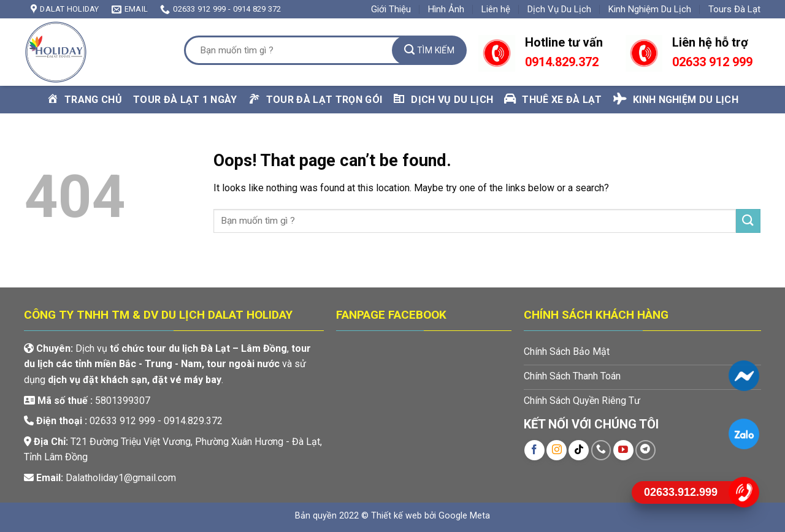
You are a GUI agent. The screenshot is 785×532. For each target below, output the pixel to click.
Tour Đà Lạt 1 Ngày (185, 100)
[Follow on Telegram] (645, 450)
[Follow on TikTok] (579, 450)
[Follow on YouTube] (623, 450)
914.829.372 (565, 62)
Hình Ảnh (446, 9)
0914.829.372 (193, 421)
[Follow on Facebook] (534, 450)
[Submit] (429, 50)
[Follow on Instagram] (557, 450)
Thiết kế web (396, 516)
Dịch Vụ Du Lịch (559, 9)
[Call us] (601, 450)
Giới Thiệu (391, 9)
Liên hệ (496, 9)
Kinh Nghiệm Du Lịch (650, 9)
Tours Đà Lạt (734, 9)
